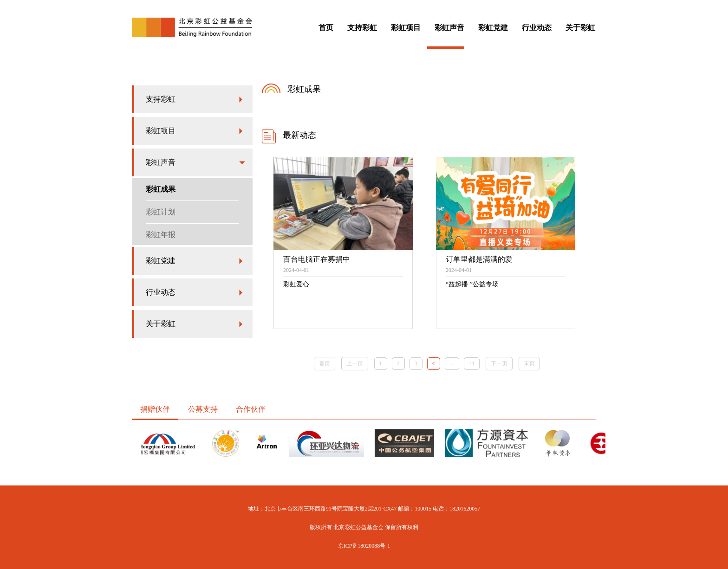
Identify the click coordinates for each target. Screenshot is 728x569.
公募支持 (203, 409)
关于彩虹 (580, 28)
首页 (326, 28)
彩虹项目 (406, 28)
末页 (529, 363)
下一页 (499, 363)
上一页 (355, 363)
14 (472, 363)
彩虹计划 (161, 212)
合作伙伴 (251, 409)
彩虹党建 (493, 28)
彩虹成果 (161, 189)
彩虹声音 (449, 28)
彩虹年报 (161, 235)
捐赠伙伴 (155, 409)
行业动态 (537, 28)
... (452, 363)
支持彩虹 (362, 28)
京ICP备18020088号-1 (364, 546)
